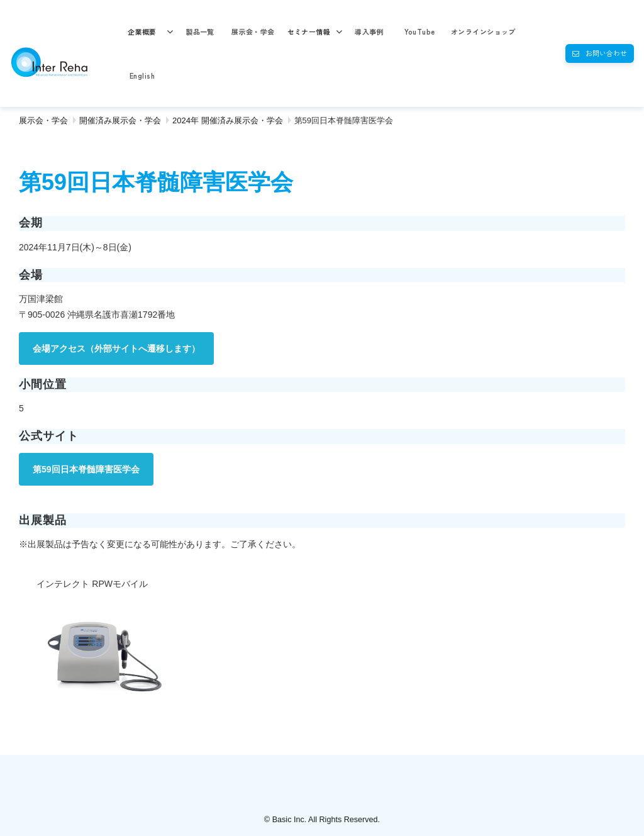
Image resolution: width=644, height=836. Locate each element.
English (142, 75)
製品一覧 (200, 31)
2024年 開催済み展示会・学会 (228, 120)
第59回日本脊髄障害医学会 (86, 469)
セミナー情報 (309, 31)
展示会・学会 (253, 31)
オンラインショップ (483, 31)
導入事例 (369, 31)
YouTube (420, 31)
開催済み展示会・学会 (120, 120)
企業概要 (142, 31)
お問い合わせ (606, 53)
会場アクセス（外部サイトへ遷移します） (116, 348)
